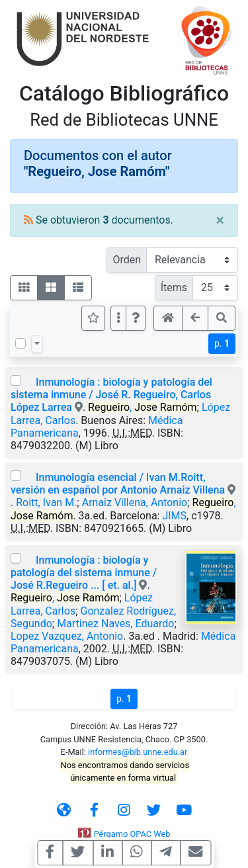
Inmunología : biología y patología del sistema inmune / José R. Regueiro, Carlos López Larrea (111, 395)
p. (222, 343)
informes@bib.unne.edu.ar (138, 752)
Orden (127, 260)
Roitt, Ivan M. (46, 502)
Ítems (174, 287)
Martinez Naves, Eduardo (115, 624)
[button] (136, 318)
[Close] (220, 220)
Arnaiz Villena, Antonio (135, 502)
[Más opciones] (118, 318)
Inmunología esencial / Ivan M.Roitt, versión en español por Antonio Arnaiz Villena (118, 484)
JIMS (174, 516)
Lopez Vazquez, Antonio (67, 636)
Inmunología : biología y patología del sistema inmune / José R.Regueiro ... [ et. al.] (84, 573)
